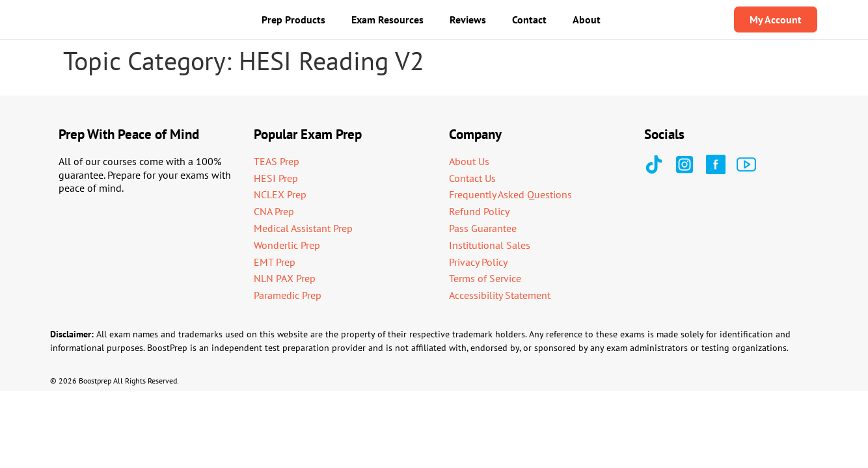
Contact (529, 19)
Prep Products (293, 19)
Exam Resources (387, 19)
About (587, 19)
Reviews (468, 19)
